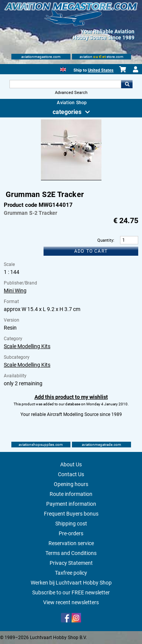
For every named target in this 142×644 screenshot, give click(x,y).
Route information (71, 494)
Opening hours (71, 484)
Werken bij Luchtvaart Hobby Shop (71, 583)
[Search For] (66, 84)
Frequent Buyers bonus (71, 514)
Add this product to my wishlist (71, 397)
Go (127, 84)
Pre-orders (71, 533)
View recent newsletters (71, 602)
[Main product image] (71, 179)
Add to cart (91, 251)
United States (101, 70)
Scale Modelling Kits (27, 346)
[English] (63, 69)
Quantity (105, 240)
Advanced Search (71, 93)
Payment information (71, 504)
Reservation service (71, 543)
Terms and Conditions (71, 553)
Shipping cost (71, 524)
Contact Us (71, 474)
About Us (71, 464)
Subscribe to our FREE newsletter (71, 592)
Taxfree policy (71, 573)
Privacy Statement (71, 563)
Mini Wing (15, 291)
